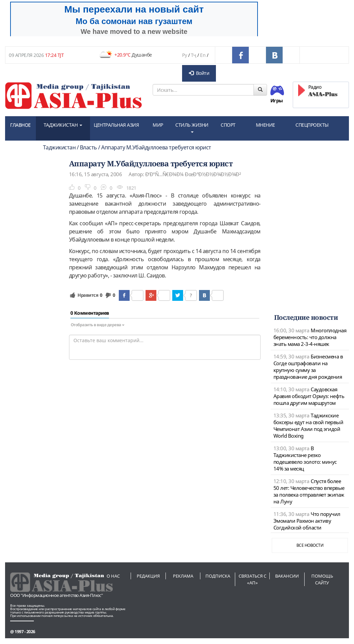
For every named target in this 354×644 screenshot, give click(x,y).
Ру (184, 55)
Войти (199, 73)
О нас (113, 576)
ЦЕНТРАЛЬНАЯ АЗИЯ (116, 125)
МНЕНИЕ (265, 125)
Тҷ (194, 55)
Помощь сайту (322, 579)
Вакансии (287, 576)
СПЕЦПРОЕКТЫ (312, 125)
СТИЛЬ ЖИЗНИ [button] (192, 127)
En (203, 55)
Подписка (218, 576)
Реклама (183, 576)
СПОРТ (228, 125)
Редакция (148, 576)
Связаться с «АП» (252, 579)
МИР (158, 125)
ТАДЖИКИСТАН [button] (63, 125)
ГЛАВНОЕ (20, 125)
